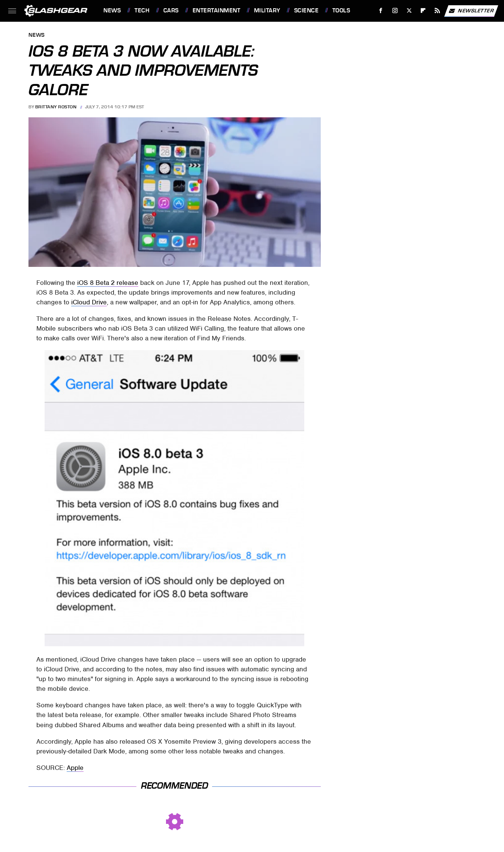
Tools (341, 10)
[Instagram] (395, 11)
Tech (142, 10)
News (112, 10)
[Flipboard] (423, 11)
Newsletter (471, 11)
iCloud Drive (89, 302)
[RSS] (437, 11)
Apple (75, 768)
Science (307, 10)
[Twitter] (409, 11)
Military (267, 10)
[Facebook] (381, 11)
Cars (171, 10)
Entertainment (217, 10)
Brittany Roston (56, 107)
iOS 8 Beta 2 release (108, 283)
